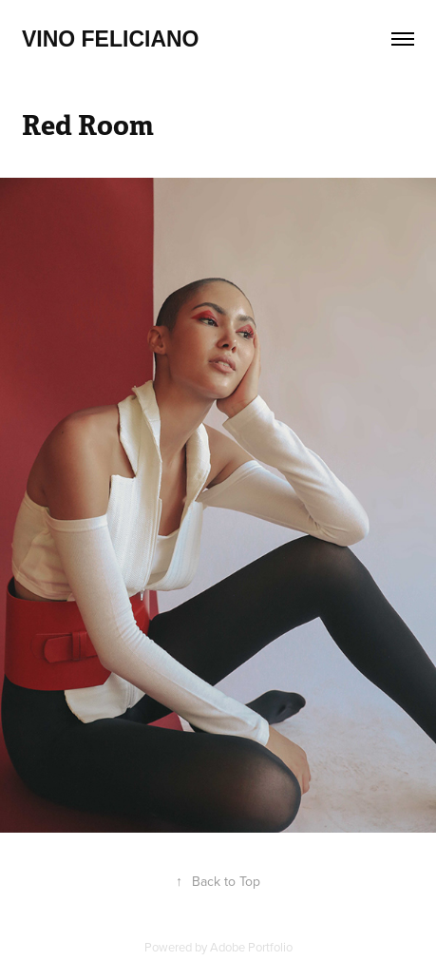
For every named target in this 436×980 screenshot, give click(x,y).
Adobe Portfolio (251, 947)
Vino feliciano (111, 39)
